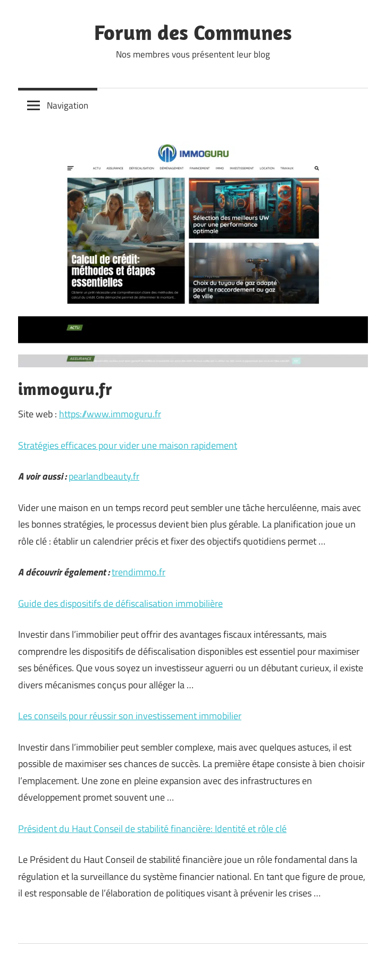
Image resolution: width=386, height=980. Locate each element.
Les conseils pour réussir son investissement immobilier (130, 716)
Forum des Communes (193, 32)
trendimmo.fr (139, 572)
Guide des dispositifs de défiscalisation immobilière (120, 603)
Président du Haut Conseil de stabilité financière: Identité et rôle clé (152, 829)
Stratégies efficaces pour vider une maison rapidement (128, 445)
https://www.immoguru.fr (110, 414)
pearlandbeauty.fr (104, 476)
